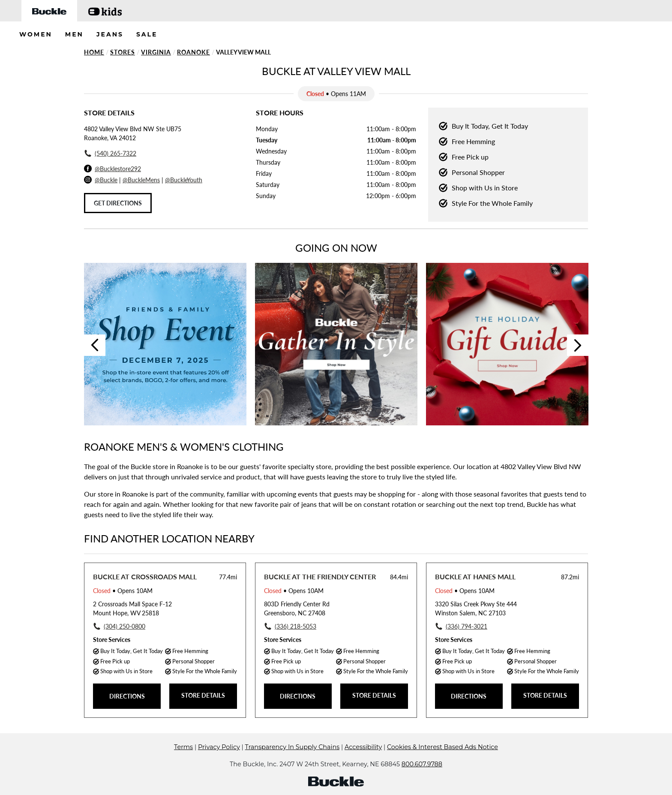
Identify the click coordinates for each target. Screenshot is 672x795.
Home (94, 52)
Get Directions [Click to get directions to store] (118, 203)
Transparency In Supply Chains (292, 747)
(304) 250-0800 (124, 626)
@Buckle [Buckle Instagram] (106, 180)
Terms (183, 747)
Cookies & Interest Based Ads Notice (442, 747)
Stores (123, 52)
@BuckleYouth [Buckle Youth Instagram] (184, 180)
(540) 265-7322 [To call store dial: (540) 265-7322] (115, 153)
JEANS (110, 34)
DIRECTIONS (127, 696)
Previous (95, 345)
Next (578, 345)
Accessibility (363, 747)
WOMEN (36, 34)
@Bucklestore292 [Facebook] (118, 169)
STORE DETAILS (203, 695)
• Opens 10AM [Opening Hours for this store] (123, 591)
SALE (147, 34)
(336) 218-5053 (295, 626)
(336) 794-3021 (466, 626)
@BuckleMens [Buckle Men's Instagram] (141, 180)
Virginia (156, 52)
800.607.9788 (422, 764)
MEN (74, 34)
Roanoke (193, 52)
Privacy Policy (219, 747)
